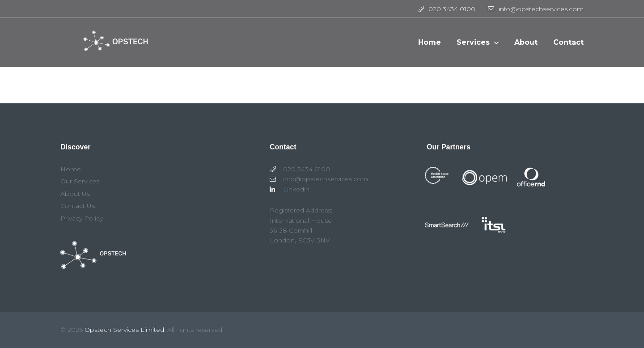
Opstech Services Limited (124, 330)
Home (71, 169)
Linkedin (290, 189)
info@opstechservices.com (536, 9)
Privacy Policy (82, 218)
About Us (75, 194)
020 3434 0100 (447, 9)
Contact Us (78, 206)
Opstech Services (112, 47)
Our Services (80, 181)
